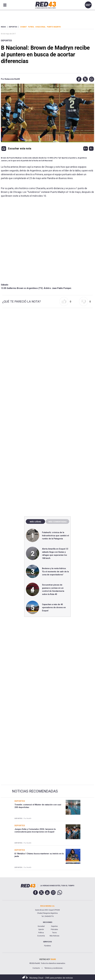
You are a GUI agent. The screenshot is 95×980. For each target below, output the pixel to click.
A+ (86, 148)
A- (91, 148)
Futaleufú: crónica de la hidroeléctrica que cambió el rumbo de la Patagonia (55, 536)
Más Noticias (54, 936)
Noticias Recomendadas (35, 791)
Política (41, 933)
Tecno (54, 933)
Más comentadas (57, 522)
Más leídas (35, 522)
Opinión (41, 929)
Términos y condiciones (53, 968)
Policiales (54, 929)
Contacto (36, 968)
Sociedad (41, 926)
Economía (41, 936)
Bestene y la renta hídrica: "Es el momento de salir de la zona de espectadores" (55, 572)
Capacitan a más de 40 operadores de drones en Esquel (54, 608)
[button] (78, 79)
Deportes (6, 41)
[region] (47, 458)
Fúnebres (47, 946)
